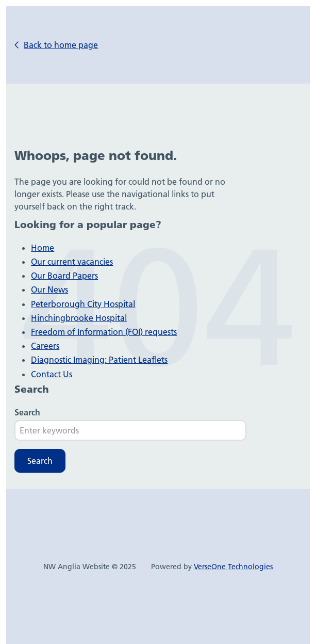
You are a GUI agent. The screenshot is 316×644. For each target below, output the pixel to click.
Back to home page (61, 45)
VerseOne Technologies (233, 567)
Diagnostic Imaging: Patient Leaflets (99, 360)
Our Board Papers (64, 276)
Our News (49, 289)
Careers (45, 346)
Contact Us (52, 374)
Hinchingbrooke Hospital (79, 318)
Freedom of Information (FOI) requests (104, 332)
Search (27, 412)
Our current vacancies (72, 262)
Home (43, 248)
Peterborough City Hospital (83, 304)
